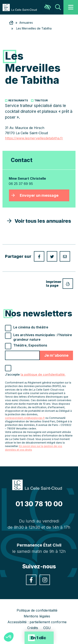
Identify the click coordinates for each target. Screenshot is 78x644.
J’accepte (35, 375)
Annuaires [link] (26, 23)
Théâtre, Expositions (30, 345)
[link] (22, 7)
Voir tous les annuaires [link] (39, 221)
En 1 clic (38, 638)
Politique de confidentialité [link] (37, 610)
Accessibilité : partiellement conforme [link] (37, 622)
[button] (9, 637)
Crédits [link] (33, 628)
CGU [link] (47, 628)
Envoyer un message (39, 195)
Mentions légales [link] (37, 616)
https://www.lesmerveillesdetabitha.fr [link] (34, 138)
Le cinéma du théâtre (31, 327)
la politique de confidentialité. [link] (43, 375)
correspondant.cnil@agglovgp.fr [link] (25, 418)
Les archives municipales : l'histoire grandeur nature (43, 337)
